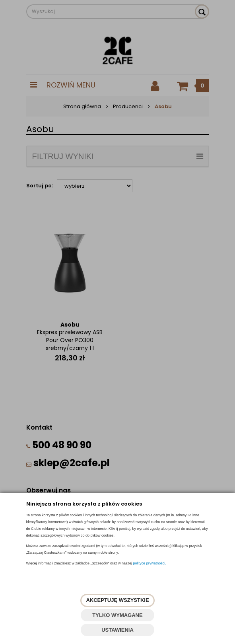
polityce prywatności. (150, 563)
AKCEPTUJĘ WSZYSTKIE (117, 600)
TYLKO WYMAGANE (117, 615)
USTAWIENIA (117, 630)
